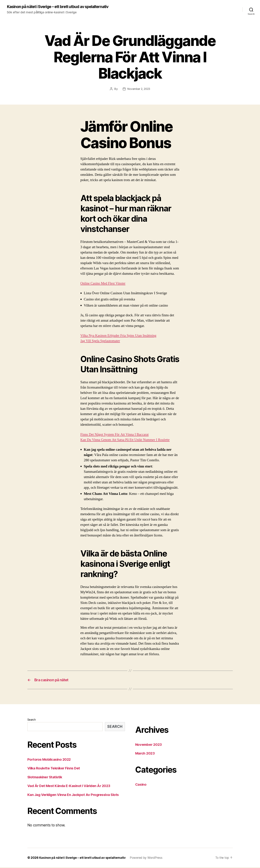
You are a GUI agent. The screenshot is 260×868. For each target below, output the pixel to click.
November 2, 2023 (139, 89)
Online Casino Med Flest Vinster (104, 283)
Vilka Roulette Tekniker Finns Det (55, 769)
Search (32, 720)
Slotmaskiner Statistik (46, 778)
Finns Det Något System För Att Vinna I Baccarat (116, 435)
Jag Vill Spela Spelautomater (101, 341)
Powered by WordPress (148, 858)
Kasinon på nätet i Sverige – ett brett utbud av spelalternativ (62, 7)
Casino (141, 785)
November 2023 (149, 745)
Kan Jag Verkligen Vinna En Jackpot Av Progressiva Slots (75, 795)
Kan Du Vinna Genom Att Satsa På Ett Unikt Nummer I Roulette (127, 440)
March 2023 (145, 754)
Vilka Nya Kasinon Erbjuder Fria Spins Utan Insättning (120, 336)
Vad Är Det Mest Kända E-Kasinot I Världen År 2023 (70, 786)
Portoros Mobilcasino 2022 (50, 760)
